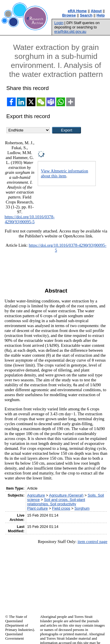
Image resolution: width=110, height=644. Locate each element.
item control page (92, 542)
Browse (69, 15)
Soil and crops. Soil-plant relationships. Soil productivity (56, 502)
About (96, 11)
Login (59, 23)
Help (101, 15)
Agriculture (36, 495)
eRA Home (77, 11)
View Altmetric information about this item (65, 173)
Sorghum (82, 508)
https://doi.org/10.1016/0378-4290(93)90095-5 (30, 219)
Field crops (61, 508)
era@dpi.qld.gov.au (70, 31)
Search (86, 15)
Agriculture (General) (66, 495)
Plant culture (38, 508)
